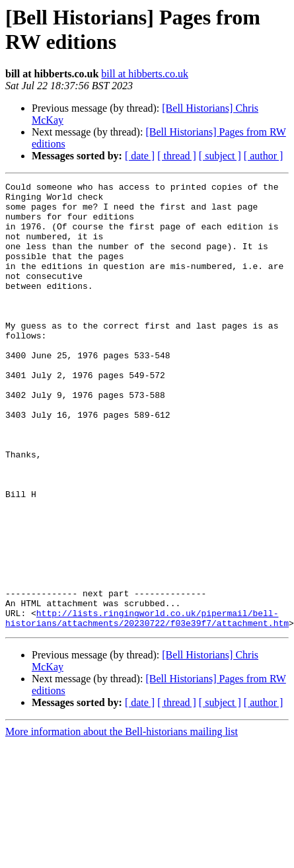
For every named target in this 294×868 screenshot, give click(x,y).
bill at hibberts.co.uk (145, 74)
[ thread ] (177, 156)
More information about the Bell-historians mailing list (122, 821)
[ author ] (264, 156)
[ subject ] (220, 156)
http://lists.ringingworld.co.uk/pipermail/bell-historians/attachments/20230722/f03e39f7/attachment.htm (147, 706)
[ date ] (140, 156)
